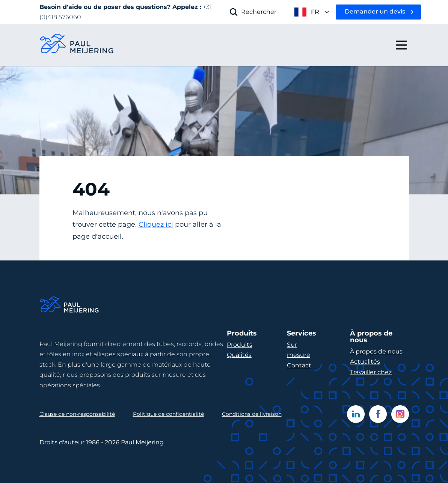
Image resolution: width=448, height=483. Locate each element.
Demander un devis (375, 11)
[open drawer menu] (401, 45)
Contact (299, 365)
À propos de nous (376, 351)
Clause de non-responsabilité (77, 414)
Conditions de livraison (252, 414)
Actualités (365, 362)
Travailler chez (371, 372)
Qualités (239, 355)
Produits (240, 345)
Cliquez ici (156, 224)
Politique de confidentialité (168, 414)
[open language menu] (306, 12)
